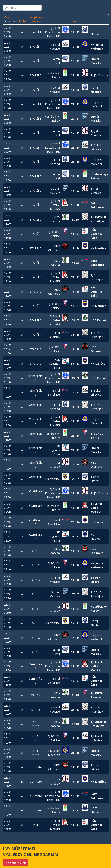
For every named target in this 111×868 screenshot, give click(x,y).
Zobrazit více (16, 863)
